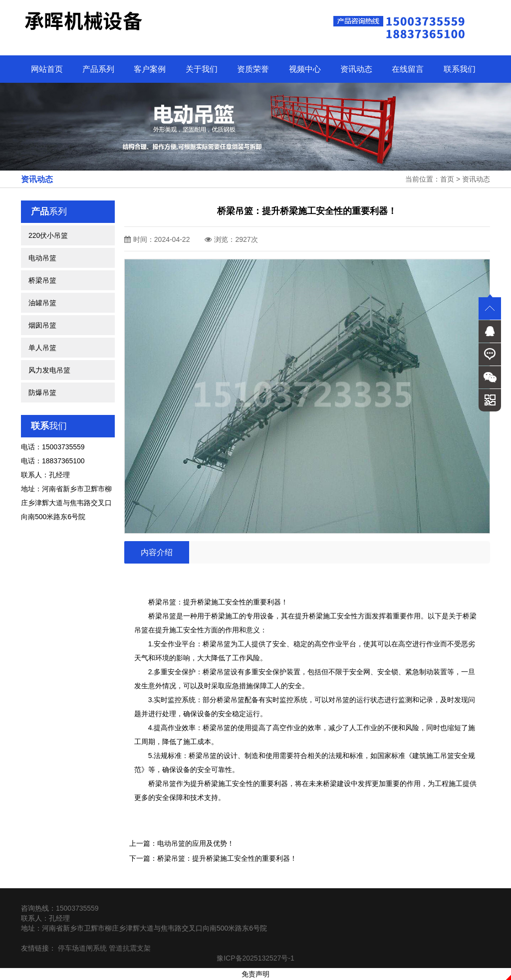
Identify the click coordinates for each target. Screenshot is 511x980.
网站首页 (47, 69)
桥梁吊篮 (42, 280)
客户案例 (150, 69)
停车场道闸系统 (82, 948)
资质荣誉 (253, 69)
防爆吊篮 (42, 392)
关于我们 (202, 69)
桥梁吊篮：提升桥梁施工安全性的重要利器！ (227, 858)
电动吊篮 (42, 258)
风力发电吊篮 (49, 370)
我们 (49, 426)
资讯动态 (356, 69)
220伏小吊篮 (48, 235)
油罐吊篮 (42, 303)
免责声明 (255, 974)
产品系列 (98, 69)
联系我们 (460, 69)
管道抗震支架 (130, 948)
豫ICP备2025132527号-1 (255, 958)
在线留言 (408, 69)
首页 (447, 179)
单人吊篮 (42, 348)
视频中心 (305, 69)
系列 (49, 211)
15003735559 (77, 908)
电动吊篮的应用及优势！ (196, 843)
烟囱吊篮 (42, 325)
